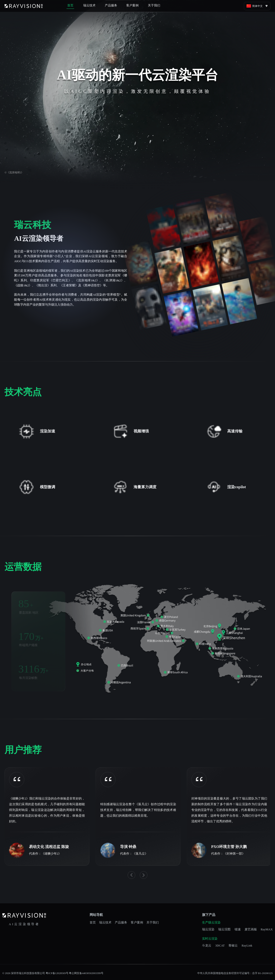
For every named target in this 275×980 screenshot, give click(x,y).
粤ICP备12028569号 (57, 973)
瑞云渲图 (224, 930)
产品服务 (111, 5)
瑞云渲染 (208, 930)
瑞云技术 (89, 5)
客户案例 (132, 5)
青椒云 (233, 946)
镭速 (238, 930)
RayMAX (267, 930)
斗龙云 (207, 946)
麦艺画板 (251, 930)
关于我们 (154, 5)
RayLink (247, 946)
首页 (70, 5)
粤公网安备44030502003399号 (86, 973)
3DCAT (220, 946)
